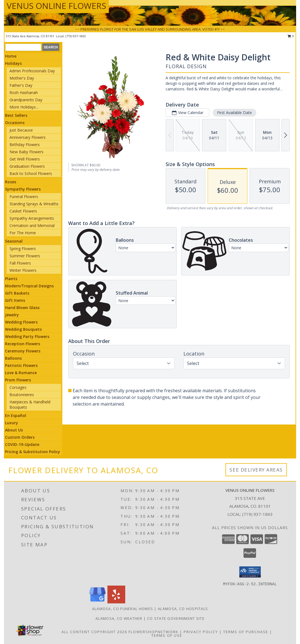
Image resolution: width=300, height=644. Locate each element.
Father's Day (21, 85)
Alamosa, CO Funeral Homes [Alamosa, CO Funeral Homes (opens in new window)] (123, 609)
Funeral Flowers (24, 197)
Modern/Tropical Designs (29, 286)
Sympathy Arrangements (32, 218)
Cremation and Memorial (32, 225)
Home (11, 56)
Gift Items (15, 300)
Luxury (12, 423)
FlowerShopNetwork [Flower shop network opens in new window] (153, 632)
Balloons (13, 358)
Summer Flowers (25, 256)
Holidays (13, 63)
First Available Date (234, 113)
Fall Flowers (20, 263)
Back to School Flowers (31, 173)
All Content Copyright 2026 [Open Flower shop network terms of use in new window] (94, 632)
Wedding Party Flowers (27, 336)
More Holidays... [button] (24, 107)
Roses (11, 182)
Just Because (21, 130)
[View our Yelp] (116, 602)
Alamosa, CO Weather (119, 618)
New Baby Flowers (26, 152)
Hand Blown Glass (22, 308)
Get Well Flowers (25, 159)
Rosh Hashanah (24, 92)
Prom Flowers (18, 380)
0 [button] (291, 36)
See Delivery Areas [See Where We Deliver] (256, 470)
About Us (14, 430)
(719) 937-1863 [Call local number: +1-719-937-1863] (76, 36)
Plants (11, 279)
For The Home (23, 233)
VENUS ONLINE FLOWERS (56, 6)
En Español (16, 415)
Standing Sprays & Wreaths (34, 204)
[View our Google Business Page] (97, 602)
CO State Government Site (176, 618)
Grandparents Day (26, 100)
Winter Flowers (23, 270)
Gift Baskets (17, 293)
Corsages (18, 387)
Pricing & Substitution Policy (33, 452)
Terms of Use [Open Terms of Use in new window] (167, 635)
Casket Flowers (23, 211)
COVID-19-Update (22, 444)
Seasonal (14, 241)
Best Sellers (16, 115)
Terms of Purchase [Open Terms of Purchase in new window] (246, 632)
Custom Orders (20, 437)
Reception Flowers (23, 344)
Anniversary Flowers (28, 137)
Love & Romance (21, 373)
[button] (250, 572)
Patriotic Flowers (21, 365)
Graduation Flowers (27, 166)
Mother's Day (22, 78)
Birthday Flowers (25, 145)
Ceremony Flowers (23, 351)
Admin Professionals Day (32, 71)
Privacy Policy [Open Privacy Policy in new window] (201, 632)
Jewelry (12, 315)
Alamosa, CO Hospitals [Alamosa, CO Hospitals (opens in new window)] (183, 609)
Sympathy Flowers (23, 189)
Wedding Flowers (21, 322)
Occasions (15, 123)
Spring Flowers (23, 249)
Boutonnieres (22, 395)
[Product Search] (23, 47)
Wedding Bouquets (23, 329)
